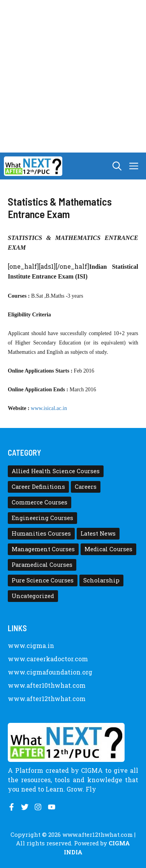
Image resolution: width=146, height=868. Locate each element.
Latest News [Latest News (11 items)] (98, 533)
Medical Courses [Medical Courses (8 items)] (108, 549)
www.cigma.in (31, 645)
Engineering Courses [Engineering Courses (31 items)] (42, 518)
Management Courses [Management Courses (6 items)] (43, 549)
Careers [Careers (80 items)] (86, 487)
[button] (117, 166)
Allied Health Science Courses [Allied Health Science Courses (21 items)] (56, 471)
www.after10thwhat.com (47, 685)
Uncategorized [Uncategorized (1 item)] (33, 596)
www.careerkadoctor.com (48, 659)
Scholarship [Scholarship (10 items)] (101, 580)
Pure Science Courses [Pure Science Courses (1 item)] (43, 580)
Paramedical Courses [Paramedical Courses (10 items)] (42, 565)
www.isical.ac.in (49, 408)
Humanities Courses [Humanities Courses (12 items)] (41, 533)
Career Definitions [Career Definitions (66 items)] (38, 487)
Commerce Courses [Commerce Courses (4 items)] (40, 502)
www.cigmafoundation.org (50, 672)
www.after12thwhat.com (47, 698)
